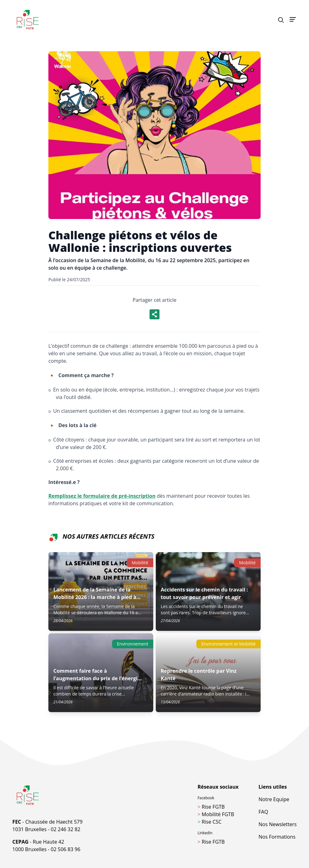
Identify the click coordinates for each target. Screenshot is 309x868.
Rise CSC (210, 822)
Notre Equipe (274, 799)
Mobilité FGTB (216, 814)
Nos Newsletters (277, 824)
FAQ (263, 812)
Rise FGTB (211, 807)
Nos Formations (277, 837)
